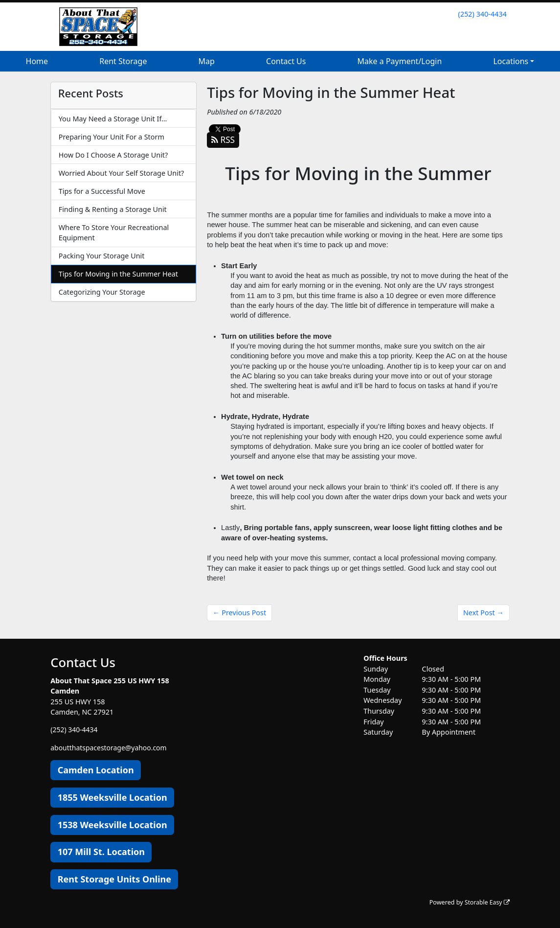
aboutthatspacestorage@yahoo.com (110, 747)
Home (37, 61)
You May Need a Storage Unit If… (113, 119)
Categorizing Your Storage (102, 292)
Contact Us (286, 61)
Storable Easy (486, 902)
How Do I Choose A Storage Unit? (113, 155)
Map (207, 61)
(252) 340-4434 (482, 14)
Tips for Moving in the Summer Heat (118, 274)
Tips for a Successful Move (102, 191)
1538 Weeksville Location (112, 824)
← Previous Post (239, 613)
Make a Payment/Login (400, 61)
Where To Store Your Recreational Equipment (114, 233)
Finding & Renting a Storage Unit (113, 209)
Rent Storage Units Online (114, 879)
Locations (511, 61)
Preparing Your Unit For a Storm (112, 137)
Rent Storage (123, 61)
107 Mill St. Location (101, 852)
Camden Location (96, 770)
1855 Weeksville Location (112, 797)
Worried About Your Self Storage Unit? (122, 173)
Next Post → (483, 613)
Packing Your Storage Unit (102, 256)
